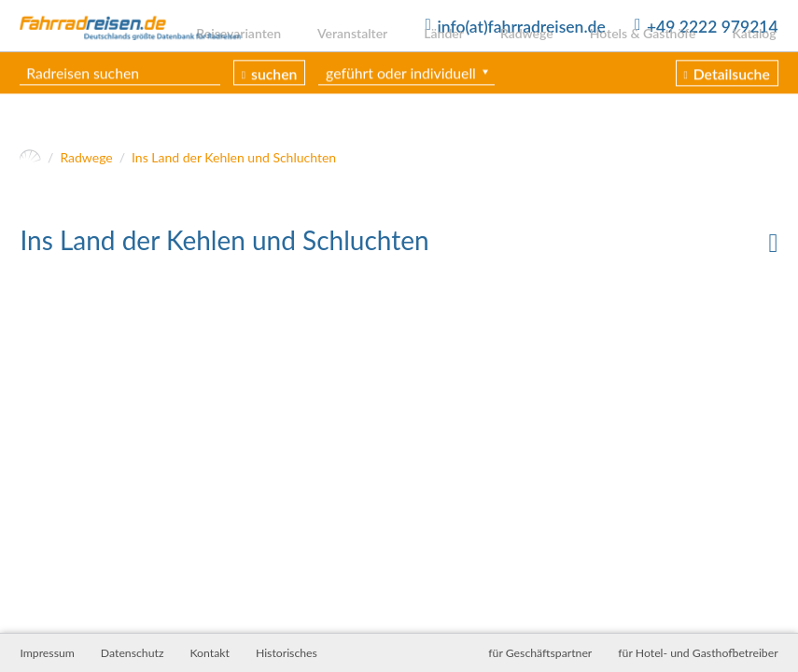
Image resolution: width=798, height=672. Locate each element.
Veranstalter (369, 58)
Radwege (536, 58)
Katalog (756, 58)
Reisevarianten (259, 58)
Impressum (47, 653)
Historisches (287, 653)
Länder (457, 58)
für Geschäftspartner (540, 653)
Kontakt (209, 653)
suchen (276, 101)
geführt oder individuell (403, 100)
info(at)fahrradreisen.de (521, 27)
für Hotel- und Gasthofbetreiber (698, 653)
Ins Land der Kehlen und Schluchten (234, 162)
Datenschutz (133, 653)
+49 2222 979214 (713, 27)
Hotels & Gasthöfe (649, 58)
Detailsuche (732, 102)
